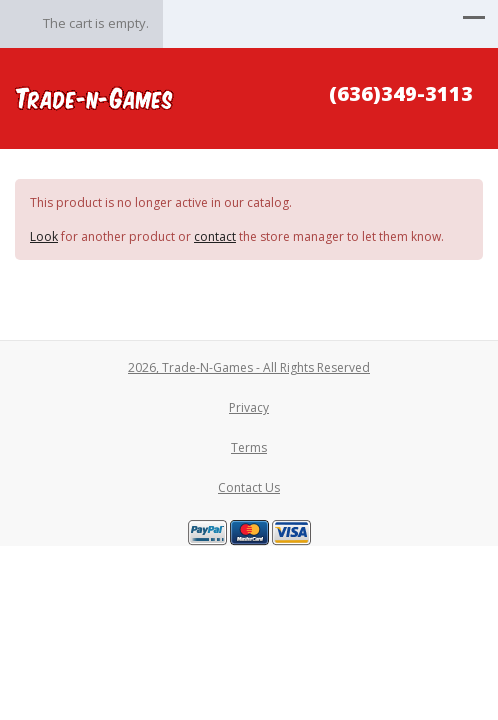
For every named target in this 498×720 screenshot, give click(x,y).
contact (215, 236)
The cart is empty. (96, 23)
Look (44, 236)
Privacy (249, 407)
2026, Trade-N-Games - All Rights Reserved (249, 367)
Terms (249, 447)
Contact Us (249, 487)
